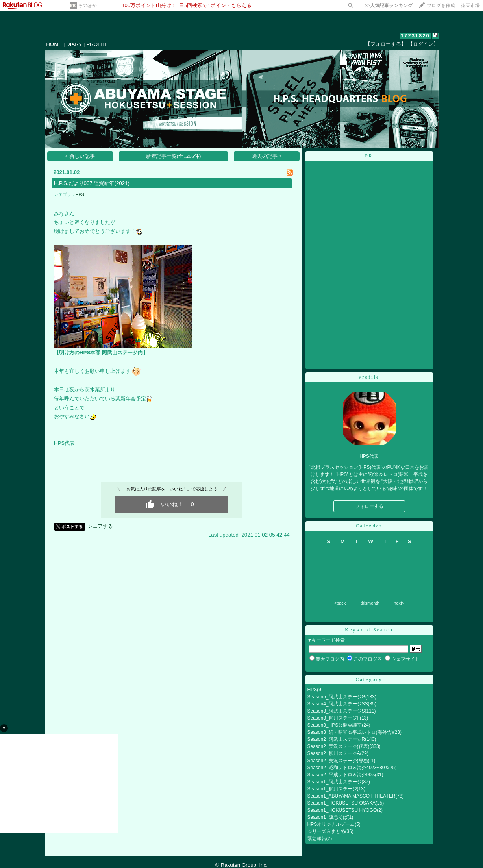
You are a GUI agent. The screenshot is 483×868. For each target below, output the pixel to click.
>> (389, 6)
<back (340, 603)
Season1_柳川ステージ (332, 789)
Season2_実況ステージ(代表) (339, 746)
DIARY (74, 44)
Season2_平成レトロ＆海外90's (341, 775)
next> (399, 603)
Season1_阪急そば (328, 817)
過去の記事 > (267, 156)
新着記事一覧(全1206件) (174, 156)
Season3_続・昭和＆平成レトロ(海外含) (350, 732)
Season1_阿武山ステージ (335, 782)
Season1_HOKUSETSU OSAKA (341, 803)
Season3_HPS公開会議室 (335, 725)
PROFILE (97, 44)
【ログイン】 (423, 44)
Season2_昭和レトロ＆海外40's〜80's (348, 768)
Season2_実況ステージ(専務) (339, 761)
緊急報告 (317, 838)
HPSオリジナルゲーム (331, 824)
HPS (80, 194)
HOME (54, 44)
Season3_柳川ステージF (334, 718)
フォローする (369, 506)
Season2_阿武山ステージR (336, 739)
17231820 (415, 36)
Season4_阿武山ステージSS (338, 704)
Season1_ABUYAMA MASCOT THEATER (352, 796)
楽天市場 (470, 6)
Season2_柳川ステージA (334, 753)
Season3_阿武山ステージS (336, 711)
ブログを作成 (441, 6)
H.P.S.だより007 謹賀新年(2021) (92, 183)
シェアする (100, 526)
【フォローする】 (386, 44)
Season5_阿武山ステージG (336, 697)
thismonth (370, 603)
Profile (369, 377)
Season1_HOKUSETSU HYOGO (342, 810)
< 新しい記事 (80, 156)
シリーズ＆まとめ (326, 831)
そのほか (87, 6)
